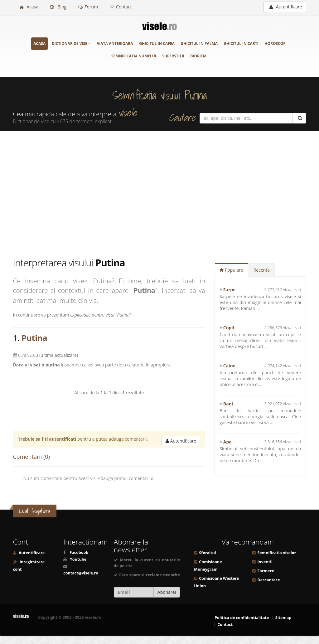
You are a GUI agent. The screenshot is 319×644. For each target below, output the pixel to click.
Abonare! (167, 592)
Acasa (29, 7)
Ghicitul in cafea (157, 44)
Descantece (268, 580)
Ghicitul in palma (199, 44)
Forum (88, 7)
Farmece (266, 571)
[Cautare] (299, 118)
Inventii (265, 562)
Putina (34, 338)
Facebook (79, 552)
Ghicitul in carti (241, 44)
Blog (58, 7)
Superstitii (173, 56)
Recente (262, 270)
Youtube (78, 559)
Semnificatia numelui (134, 56)
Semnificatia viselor (277, 553)
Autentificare (286, 7)
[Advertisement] (159, 194)
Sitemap (283, 618)
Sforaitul (207, 553)
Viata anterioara (115, 44)
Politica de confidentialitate (242, 618)
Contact (121, 7)
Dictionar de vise (71, 44)
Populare (231, 270)
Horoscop (275, 44)
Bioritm (198, 56)
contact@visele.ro (81, 573)
